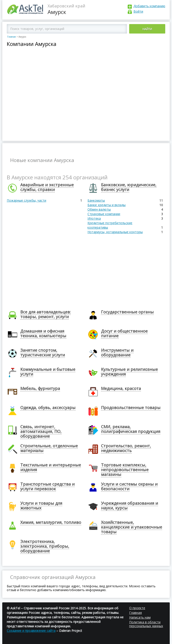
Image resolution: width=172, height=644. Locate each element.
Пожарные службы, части (26, 200)
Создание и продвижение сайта (31, 631)
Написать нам (140, 617)
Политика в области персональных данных (146, 624)
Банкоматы (96, 200)
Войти (138, 11)
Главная (11, 37)
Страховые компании (104, 214)
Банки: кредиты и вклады (107, 205)
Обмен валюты (99, 209)
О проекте (137, 608)
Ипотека (94, 218)
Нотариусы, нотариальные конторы (115, 232)
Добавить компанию (149, 6)
